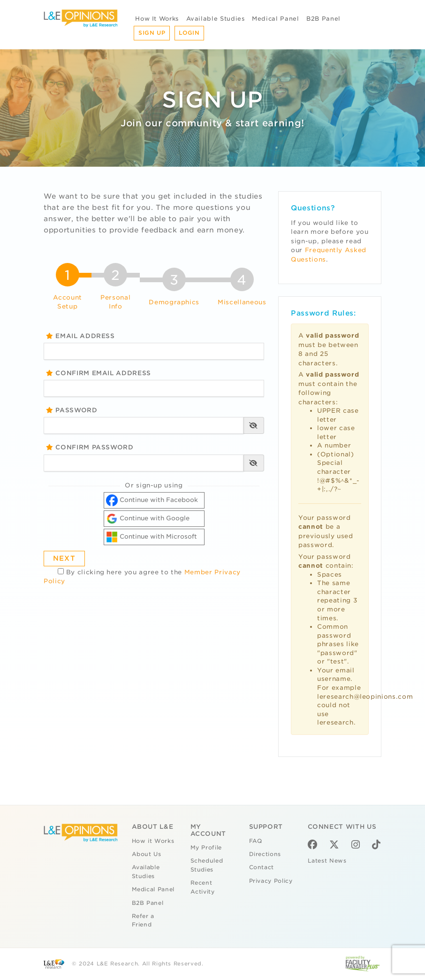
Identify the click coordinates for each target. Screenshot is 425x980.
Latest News (327, 861)
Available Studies (216, 19)
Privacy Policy (271, 881)
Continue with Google (148, 519)
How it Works (153, 841)
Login (189, 33)
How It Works (157, 19)
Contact (262, 867)
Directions (265, 854)
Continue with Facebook (152, 500)
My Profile (206, 848)
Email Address (80, 336)
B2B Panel (323, 19)
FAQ (256, 841)
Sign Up (152, 33)
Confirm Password (90, 447)
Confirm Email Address (99, 373)
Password (72, 410)
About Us (147, 854)
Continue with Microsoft (152, 537)
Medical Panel (275, 19)
